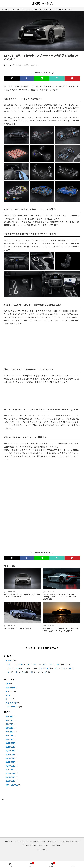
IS (66, 664)
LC (33, 668)
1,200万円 (10, 751)
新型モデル (20, 9)
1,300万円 (10, 754)
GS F (36, 664)
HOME (6, 9)
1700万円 (10, 770)
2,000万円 (10, 781)
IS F (59, 664)
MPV (8, 695)
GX (70, 668)
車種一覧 (9, 841)
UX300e (18, 664)
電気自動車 (10, 688)
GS (44, 664)
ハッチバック (11, 703)
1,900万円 (10, 777)
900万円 (9, 739)
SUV (8, 684)
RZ (9, 664)
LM (39, 672)
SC (56, 668)
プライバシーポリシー (40, 845)
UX (24, 672)
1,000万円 (10, 743)
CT (46, 672)
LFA (25, 668)
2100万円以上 (12, 785)
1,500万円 (10, 762)
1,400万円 (10, 758)
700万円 (9, 732)
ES (51, 664)
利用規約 (26, 845)
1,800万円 (10, 773)
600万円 (9, 728)
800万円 (9, 735)
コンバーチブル (12, 706)
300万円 (9, 716)
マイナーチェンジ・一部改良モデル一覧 (30, 841)
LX (63, 668)
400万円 (9, 720)
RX (9, 672)
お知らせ (75, 841)
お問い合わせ (56, 845)
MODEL (9, 660)
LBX (31, 672)
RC (48, 668)
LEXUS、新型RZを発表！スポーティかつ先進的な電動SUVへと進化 (49, 9)
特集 (13, 9)
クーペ (9, 699)
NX (16, 672)
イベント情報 (64, 841)
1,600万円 (10, 766)
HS (17, 668)
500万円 (9, 724)
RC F (41, 668)
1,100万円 (10, 747)
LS (28, 664)
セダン (9, 691)
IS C (9, 668)
